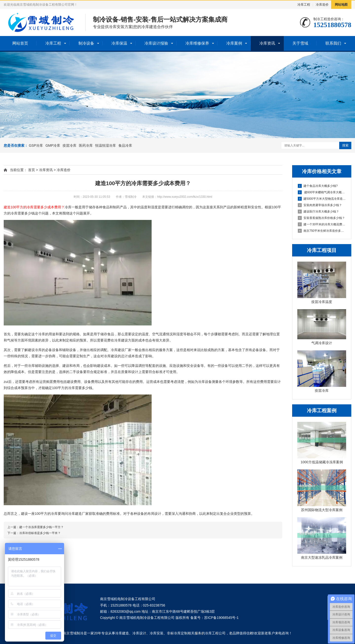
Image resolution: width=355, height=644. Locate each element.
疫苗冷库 (70, 145)
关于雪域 (300, 43)
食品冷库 (125, 145)
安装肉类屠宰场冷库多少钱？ (320, 205)
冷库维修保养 (197, 43)
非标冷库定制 (177, 633)
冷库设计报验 (156, 43)
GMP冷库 (53, 145)
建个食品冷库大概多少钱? (318, 186)
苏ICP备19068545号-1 (221, 618)
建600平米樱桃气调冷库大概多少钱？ (322, 192)
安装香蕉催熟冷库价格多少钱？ (321, 218)
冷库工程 (304, 5)
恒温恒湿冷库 (106, 145)
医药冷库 (86, 145)
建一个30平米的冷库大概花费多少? (322, 224)
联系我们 (333, 43)
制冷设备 (86, 43)
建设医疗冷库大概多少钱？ (318, 212)
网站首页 (20, 43)
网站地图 (341, 5)
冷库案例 (234, 43)
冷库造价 (322, 5)
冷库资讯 (267, 43)
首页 (32, 170)
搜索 (345, 145)
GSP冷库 (36, 145)
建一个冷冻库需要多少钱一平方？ (41, 527)
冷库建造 (122, 633)
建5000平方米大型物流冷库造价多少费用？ (322, 199)
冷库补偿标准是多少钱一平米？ (40, 533)
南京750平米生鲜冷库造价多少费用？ (322, 231)
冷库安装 (157, 633)
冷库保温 (119, 43)
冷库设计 (139, 633)
